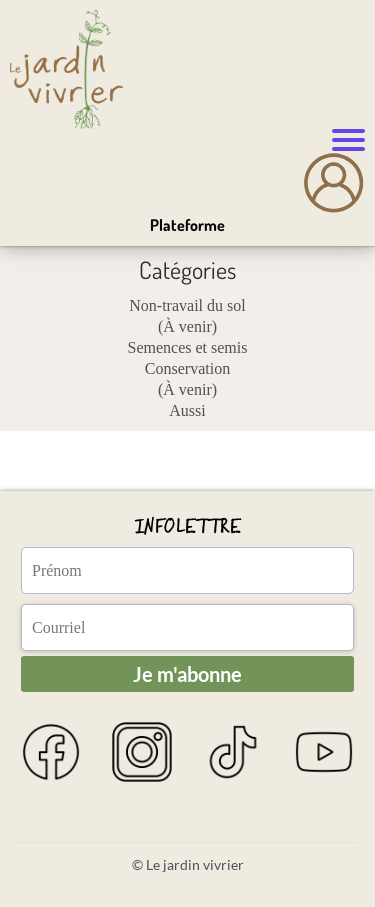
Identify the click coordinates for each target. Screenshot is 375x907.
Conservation (187, 368)
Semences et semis (188, 347)
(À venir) (187, 326)
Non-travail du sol (187, 305)
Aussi (187, 410)
